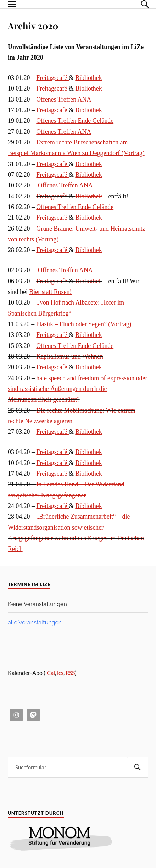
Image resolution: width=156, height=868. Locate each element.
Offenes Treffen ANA (64, 99)
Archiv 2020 (33, 26)
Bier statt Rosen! (50, 292)
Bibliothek (88, 78)
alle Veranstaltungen (35, 623)
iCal (50, 673)
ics (60, 673)
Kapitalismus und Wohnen (70, 356)
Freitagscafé (52, 78)
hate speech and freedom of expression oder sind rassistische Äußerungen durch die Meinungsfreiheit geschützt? (77, 389)
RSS (70, 673)
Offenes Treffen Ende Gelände (75, 121)
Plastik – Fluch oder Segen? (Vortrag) (84, 324)
